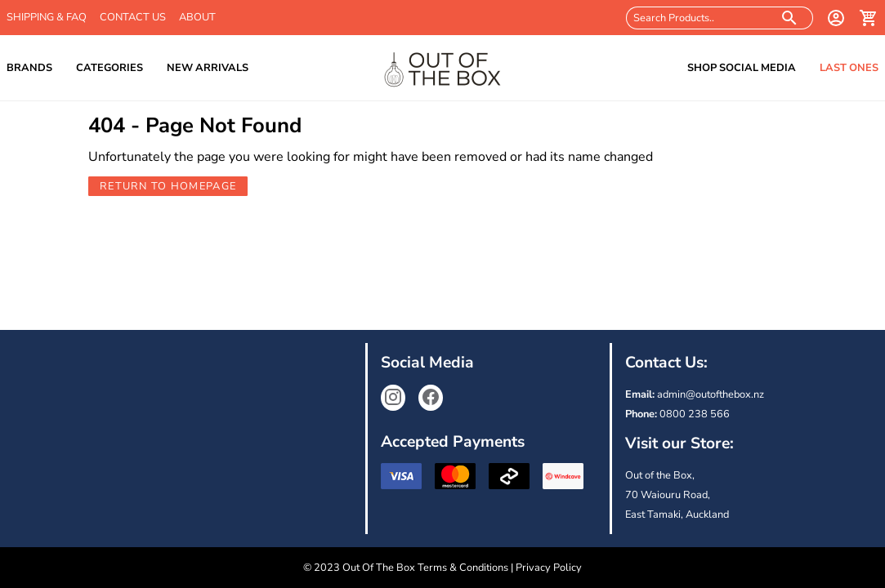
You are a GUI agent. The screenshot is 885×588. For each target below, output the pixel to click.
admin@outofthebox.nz (711, 394)
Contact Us (133, 17)
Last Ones (849, 68)
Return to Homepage (168, 186)
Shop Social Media (742, 68)
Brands (29, 68)
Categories (110, 68)
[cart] (869, 18)
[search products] (790, 18)
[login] (836, 18)
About (197, 17)
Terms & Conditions (463, 568)
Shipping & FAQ (47, 17)
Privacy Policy (549, 568)
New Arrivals (208, 68)
